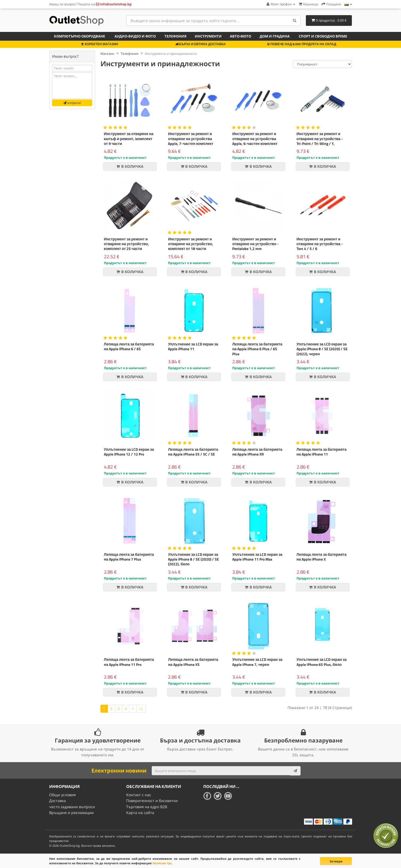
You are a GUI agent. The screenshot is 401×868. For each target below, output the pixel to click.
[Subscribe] (295, 771)
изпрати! (72, 103)
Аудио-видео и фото (135, 36)
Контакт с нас (139, 795)
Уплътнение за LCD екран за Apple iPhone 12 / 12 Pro (129, 452)
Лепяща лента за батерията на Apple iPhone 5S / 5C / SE (193, 452)
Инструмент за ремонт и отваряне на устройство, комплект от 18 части (191, 244)
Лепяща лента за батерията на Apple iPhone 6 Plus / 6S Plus (257, 349)
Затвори (336, 861)
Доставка (58, 801)
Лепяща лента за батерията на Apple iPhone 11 (322, 452)
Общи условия (62, 795)
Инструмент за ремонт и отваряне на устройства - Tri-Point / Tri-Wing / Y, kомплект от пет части (320, 141)
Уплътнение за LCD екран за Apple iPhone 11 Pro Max (257, 557)
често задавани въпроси (72, 807)
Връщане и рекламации (71, 813)
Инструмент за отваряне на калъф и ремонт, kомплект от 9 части (129, 138)
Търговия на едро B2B (147, 807)
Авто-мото (240, 36)
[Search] (295, 20)
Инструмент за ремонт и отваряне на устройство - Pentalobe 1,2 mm (256, 244)
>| (141, 709)
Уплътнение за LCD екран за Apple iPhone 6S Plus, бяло (322, 662)
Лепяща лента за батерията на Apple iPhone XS (193, 662)
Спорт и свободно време (323, 36)
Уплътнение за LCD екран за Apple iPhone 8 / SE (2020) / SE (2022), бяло (193, 559)
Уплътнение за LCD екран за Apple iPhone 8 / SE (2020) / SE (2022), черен (322, 349)
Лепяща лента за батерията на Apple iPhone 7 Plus (129, 557)
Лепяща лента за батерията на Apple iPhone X (322, 557)
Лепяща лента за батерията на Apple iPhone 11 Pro (129, 662)
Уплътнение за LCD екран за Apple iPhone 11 (193, 346)
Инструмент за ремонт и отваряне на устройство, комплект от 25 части (126, 244)
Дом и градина (275, 36)
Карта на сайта (140, 813)
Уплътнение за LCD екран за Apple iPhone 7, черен (257, 662)
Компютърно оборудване (79, 36)
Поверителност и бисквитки (152, 801)
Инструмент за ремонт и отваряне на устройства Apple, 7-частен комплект (191, 138)
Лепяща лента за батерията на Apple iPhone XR (257, 452)
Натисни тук (162, 863)
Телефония (176, 36)
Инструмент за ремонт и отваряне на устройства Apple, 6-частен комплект (255, 138)
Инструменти (208, 36)
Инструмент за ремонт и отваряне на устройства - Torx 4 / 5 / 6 (320, 244)
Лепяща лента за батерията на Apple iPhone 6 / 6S (129, 346)
